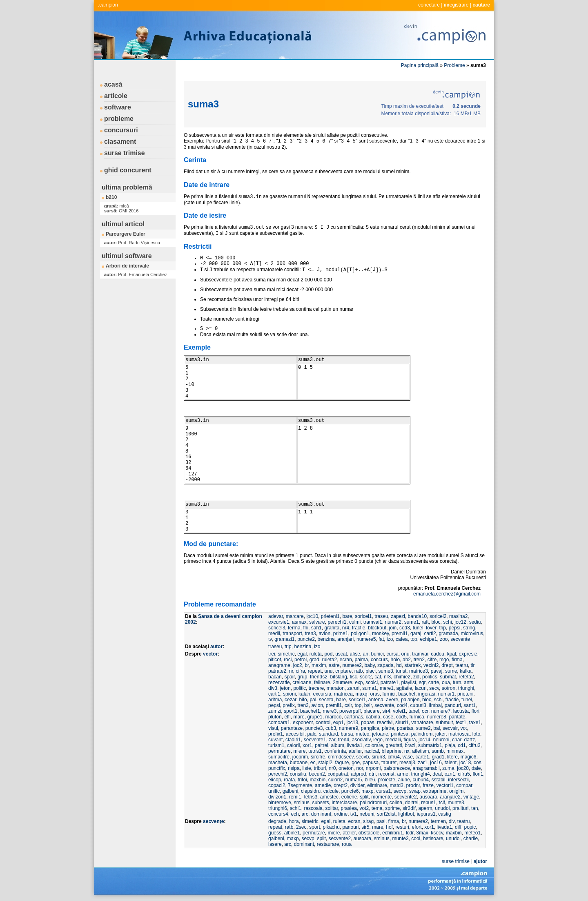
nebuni (367, 814)
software (118, 107)
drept (447, 665)
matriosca (459, 734)
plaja (450, 745)
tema (377, 808)
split (364, 797)
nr (291, 671)
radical (372, 751)
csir (348, 705)
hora (294, 821)
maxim (319, 665)
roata (289, 780)
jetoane (380, 734)
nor (360, 768)
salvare (317, 622)
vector (210, 654)
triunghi (466, 688)
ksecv (437, 833)
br (307, 665)
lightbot (406, 814)
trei (272, 654)
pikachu (331, 827)
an (366, 654)
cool (416, 839)
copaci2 (277, 785)
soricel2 (438, 616)
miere (299, 751)
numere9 (349, 728)
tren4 (344, 740)
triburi (320, 768)
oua (446, 682)
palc (312, 734)
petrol (301, 660)
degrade (277, 821)
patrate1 (390, 682)
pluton (275, 717)
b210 (111, 197)
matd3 (397, 785)
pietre (388, 728)
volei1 (399, 711)
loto (476, 734)
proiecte (386, 780)
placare (371, 711)
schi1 (296, 808)
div (452, 821)
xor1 (307, 745)
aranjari (345, 639)
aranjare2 (450, 797)
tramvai (420, 654)
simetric (286, 654)
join (393, 628)
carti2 (430, 633)
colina (396, 803)
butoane (299, 763)
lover (431, 628)
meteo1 (472, 833)
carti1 (274, 694)
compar (464, 785)
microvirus (472, 633)
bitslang (338, 677)
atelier (355, 751)
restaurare (328, 844)
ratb (359, 671)
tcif (442, 803)
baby (370, 665)
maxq (361, 694)
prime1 (341, 633)
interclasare (344, 803)
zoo (444, 639)
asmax (299, 622)
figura (410, 740)
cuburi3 (418, 705)
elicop (275, 780)
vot (463, 728)
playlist (409, 682)
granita (332, 628)
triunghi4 (421, 774)
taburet (389, 763)
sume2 (423, 728)
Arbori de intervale (127, 266)
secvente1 (315, 740)
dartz (469, 740)
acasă (113, 84)
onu (405, 654)
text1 (461, 723)
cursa (393, 654)
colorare (374, 745)
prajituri (460, 808)
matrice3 (419, 671)
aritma (275, 700)
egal (302, 654)
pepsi (455, 628)
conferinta (335, 751)
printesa (400, 734)
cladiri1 (293, 740)
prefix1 (276, 734)
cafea (402, 639)
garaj (416, 633)
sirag (368, 821)
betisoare (433, 839)
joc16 (436, 763)
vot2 (364, 808)
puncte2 (306, 639)
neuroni (441, 740)
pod (328, 654)
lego (378, 740)
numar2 (393, 622)
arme (403, 774)
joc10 (312, 616)
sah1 (316, 628)
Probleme (454, 65)
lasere (275, 844)
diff (458, 827)
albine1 (292, 833)
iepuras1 (426, 814)
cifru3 (474, 745)
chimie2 (402, 677)
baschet (407, 694)
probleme (119, 119)
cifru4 (394, 757)
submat (448, 677)
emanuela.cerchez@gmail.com (447, 594)
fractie (359, 628)
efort (417, 827)
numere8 (436, 717)
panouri (453, 705)
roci (288, 660)
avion (324, 633)
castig (444, 814)
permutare (280, 751)
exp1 (339, 723)
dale (476, 768)
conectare (429, 5)
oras (375, 694)
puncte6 (350, 791)
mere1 (387, 688)
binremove (280, 803)
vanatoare (422, 723)
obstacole (369, 833)
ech (295, 814)
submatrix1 (430, 745)
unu (328, 671)
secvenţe (213, 821)
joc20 (463, 768)
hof (389, 827)
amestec (329, 797)
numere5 (366, 639)
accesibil (295, 734)
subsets (320, 803)
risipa (294, 768)
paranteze (292, 728)
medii (274, 633)
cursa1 (383, 791)
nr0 (332, 768)
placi (371, 671)
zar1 (422, 763)
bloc (436, 622)
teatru (462, 665)
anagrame (279, 665)
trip (442, 628)
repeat (315, 671)
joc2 (298, 665)
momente (381, 797)
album (337, 745)
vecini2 (431, 665)
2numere (342, 682)
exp (359, 682)
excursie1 (279, 622)
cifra (300, 671)
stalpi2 (325, 763)
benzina (326, 639)
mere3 (330, 711)
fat (381, 639)
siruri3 (378, 757)
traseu (381, 616)
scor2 (366, 677)
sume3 (386, 671)
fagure (342, 763)
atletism (420, 751)
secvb (362, 757)
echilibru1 (393, 833)
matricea (343, 694)
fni (306, 628)
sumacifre (279, 757)
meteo (362, 734)
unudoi (442, 808)
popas (368, 723)
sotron (449, 688)
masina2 (458, 616)
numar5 (354, 780)
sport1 (291, 711)
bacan (275, 677)
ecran (346, 660)
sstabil (439, 780)
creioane (302, 682)
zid (416, 677)
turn (457, 682)
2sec (301, 827)
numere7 (441, 711)
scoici (372, 682)
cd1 (462, 745)
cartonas (354, 717)
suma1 (370, 688)
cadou (438, 654)
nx (407, 751)
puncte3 (314, 728)
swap (415, 791)
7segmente (300, 785)
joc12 (460, 622)
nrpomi (373, 768)
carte (434, 682)
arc (305, 814)
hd (399, 665)
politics (430, 677)
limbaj (435, 705)
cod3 (405, 628)
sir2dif (409, 808)
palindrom (422, 734)
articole (116, 96)
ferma (294, 628)
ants (469, 682)
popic (470, 827)
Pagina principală (420, 65)
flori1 (478, 774)
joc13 (353, 723)
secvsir (450, 728)
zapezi (398, 616)
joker (440, 734)
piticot (275, 660)
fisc (354, 677)
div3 (273, 688)
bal (437, 728)
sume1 (412, 622)
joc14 (424, 740)
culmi (355, 622)
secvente (460, 639)
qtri (372, 774)
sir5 (365, 827)
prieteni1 (330, 616)
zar (332, 740)
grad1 (438, 757)
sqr (422, 682)
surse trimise (125, 153)
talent (451, 763)
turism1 (276, 745)
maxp (367, 791)
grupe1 (315, 717)
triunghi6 (278, 808)
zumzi (275, 711)
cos (478, 763)
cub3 (331, 728)
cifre (432, 660)
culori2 (335, 780)
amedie (323, 785)
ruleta (316, 654)
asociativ (361, 740)
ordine (341, 814)
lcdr (410, 833)
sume (451, 671)
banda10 (418, 616)
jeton (285, 688)
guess (275, 833)
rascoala (313, 808)
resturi (402, 827)
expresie (468, 654)
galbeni (291, 791)
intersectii (458, 780)
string (469, 628)
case (388, 717)
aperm (425, 808)
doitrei (412, 803)
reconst (386, 774)
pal (313, 700)
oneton (346, 768)
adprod (358, 774)
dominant (321, 814)
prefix (288, 705)
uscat (341, 654)
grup (302, 677)
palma (362, 660)
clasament (120, 142)
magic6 (469, 757)
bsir (368, 705)
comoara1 (279, 723)
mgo (444, 660)
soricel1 (363, 616)
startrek (412, 665)
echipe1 (428, 639)
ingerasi (427, 694)
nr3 (387, 677)
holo (395, 660)
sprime (392, 808)
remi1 (295, 797)
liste (306, 768)
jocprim (300, 757)
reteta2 (466, 677)
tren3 (310, 633)
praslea (349, 808)
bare (347, 616)
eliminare (377, 785)
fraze (428, 785)
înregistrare (456, 5)
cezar (291, 700)
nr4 (346, 628)
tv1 (354, 814)
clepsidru (311, 791)
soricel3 (277, 628)
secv (434, 688)
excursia (322, 694)
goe (356, 763)
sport (315, 827)
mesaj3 (407, 763)
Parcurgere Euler (126, 234)
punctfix (277, 768)
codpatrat (338, 774)
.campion (108, 5)
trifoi (302, 780)
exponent (303, 723)
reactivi (385, 723)
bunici (378, 654)
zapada (385, 665)
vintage (471, 797)
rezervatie (279, 682)
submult (444, 723)
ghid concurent (128, 170)
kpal (452, 654)
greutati (394, 745)
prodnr (413, 785)
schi (447, 622)
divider (357, 785)
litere (452, 757)
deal (437, 774)
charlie (471, 839)
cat (378, 677)
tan (475, 808)
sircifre (318, 757)
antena (376, 700)
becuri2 (317, 774)
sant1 (469, 705)
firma (457, 660)
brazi (410, 745)
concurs (379, 660)
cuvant (275, 740)
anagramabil (426, 768)
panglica (370, 728)
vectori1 (445, 785)
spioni (289, 694)
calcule (331, 791)
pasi (381, 821)
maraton (336, 688)
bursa (347, 734)
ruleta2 (329, 660)
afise (355, 654)
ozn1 (450, 774)
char (457, 740)
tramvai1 (373, 622)
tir (473, 665)
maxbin (317, 780)
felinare (322, 682)
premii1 (400, 633)
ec (313, 763)
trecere (316, 688)
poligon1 (360, 633)
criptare (343, 671)
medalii (393, 740)
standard (329, 734)
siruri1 (402, 723)
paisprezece (397, 768)
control (323, 723)
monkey (380, 633)
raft (425, 622)
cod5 (401, 717)
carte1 (422, 757)
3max (422, 833)
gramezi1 (284, 639)
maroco (333, 717)
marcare (295, 616)
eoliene (349, 797)
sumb (438, 751)
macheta (278, 763)
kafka (466, 671)
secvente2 (406, 797)
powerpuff (350, 711)
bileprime (392, 751)
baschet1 (310, 711)
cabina (373, 717)
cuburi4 (421, 780)
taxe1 (475, 723)
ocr (425, 711)
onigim (456, 791)
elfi (287, 717)
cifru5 (464, 774)
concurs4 (278, 814)
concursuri (121, 130)
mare (299, 717)
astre (334, 665)
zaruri (353, 688)
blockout (377, 628)
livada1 (355, 745)
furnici (389, 694)
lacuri (421, 688)
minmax (455, 751)
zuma (448, 768)
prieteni (465, 694)
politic (300, 688)
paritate (457, 717)
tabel (414, 711)
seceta (326, 700)
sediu (475, 622)
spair (289, 677)
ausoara (428, 797)
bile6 (370, 780)
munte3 (456, 803)
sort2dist (386, 814)
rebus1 (429, 803)
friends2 (319, 677)
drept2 (341, 785)
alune (404, 780)
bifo (303, 700)
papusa (371, 763)
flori (475, 711)
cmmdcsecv (341, 757)
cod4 (402, 705)
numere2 (352, 665)
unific (274, 791)
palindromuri (373, 803)
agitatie (404, 688)
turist (401, 671)
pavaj (437, 671)
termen (438, 821)
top (414, 639)
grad (314, 660)
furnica (417, 717)
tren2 (419, 660)
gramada (448, 633)
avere (392, 700)
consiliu (298, 774)
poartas (405, 728)
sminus (302, 803)
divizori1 (277, 797)
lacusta (461, 711)
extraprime (435, 791)
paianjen (410, 700)
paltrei (322, 745)
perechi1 (337, 622)
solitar (331, 808)
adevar (276, 616)
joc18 (465, 763)
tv (270, 639)
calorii (293, 745)
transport (292, 633)
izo (390, 639)
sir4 (386, 711)
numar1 (447, 694)
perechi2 (278, 774)
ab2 (407, 660)
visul (273, 728)
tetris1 (315, 751)
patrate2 (277, 671)
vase (408, 757)
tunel (418, 628)
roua (347, 844)
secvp (400, 791)
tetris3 (311, 797)
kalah (304, 694)
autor (216, 647)
